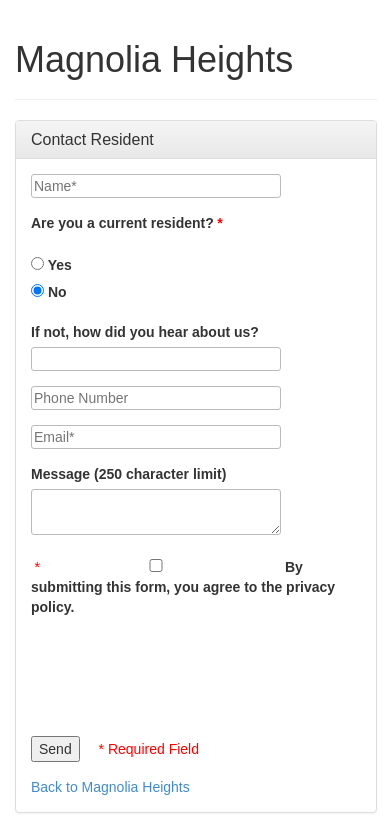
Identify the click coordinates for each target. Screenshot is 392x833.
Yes (51, 265)
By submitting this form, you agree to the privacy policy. (183, 587)
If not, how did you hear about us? (145, 332)
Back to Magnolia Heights (110, 787)
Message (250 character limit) (128, 474)
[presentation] (183, 671)
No (49, 292)
